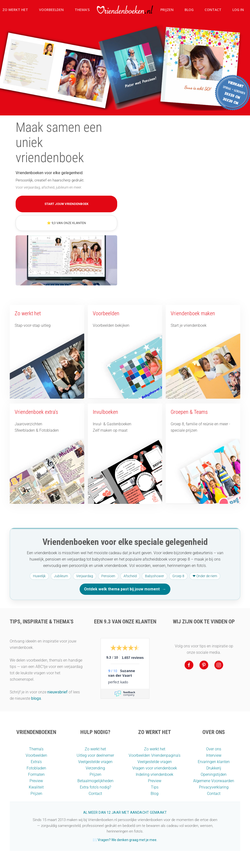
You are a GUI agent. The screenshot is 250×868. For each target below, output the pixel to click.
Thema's (82, 10)
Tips (155, 787)
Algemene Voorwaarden (214, 781)
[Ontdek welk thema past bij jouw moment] (125, 564)
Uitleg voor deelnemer (95, 755)
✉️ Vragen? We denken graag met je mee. (125, 840)
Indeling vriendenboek (155, 774)
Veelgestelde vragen (95, 762)
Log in (238, 10)
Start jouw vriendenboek (66, 204)
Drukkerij (214, 768)
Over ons (214, 749)
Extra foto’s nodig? (95, 787)
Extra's (36, 762)
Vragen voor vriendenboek (155, 768)
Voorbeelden (51, 10)
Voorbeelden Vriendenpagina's (155, 755)
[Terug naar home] (125, 10)
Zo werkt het (95, 749)
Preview (36, 781)
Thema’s (36, 749)
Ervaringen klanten (214, 762)
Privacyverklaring (214, 787)
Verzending (95, 768)
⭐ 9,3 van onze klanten (66, 223)
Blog (189, 10)
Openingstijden (214, 774)
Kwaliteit (36, 787)
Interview (214, 755)
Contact (213, 10)
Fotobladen (36, 768)
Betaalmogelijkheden (95, 781)
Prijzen (167, 10)
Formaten (36, 774)
